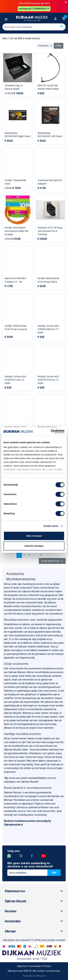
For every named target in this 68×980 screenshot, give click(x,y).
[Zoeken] (34, 27)
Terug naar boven (52, 561)
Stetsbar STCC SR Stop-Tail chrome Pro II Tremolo (50, 231)
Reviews (10, 911)
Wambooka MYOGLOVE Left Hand (50, 135)
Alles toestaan (34, 536)
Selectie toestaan (34, 546)
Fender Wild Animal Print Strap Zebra (48, 280)
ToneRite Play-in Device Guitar (14, 87)
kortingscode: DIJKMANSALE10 (34, 9)
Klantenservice (15, 891)
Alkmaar (10, 931)
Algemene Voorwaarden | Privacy (34, 966)
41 (41, 555)
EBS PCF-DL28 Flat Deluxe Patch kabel (48, 87)
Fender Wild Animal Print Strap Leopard (16, 327)
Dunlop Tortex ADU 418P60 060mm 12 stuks (48, 329)
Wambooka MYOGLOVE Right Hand (17, 135)
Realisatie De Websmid (34, 976)
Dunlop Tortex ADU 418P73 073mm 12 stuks (48, 380)
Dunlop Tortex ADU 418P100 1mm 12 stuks (15, 380)
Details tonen (51, 526)
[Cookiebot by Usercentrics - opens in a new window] (51, 431)
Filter (59, 46)
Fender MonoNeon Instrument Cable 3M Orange (16, 231)
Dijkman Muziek (15, 901)
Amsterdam (13, 921)
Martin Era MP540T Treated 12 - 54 (16, 280)
